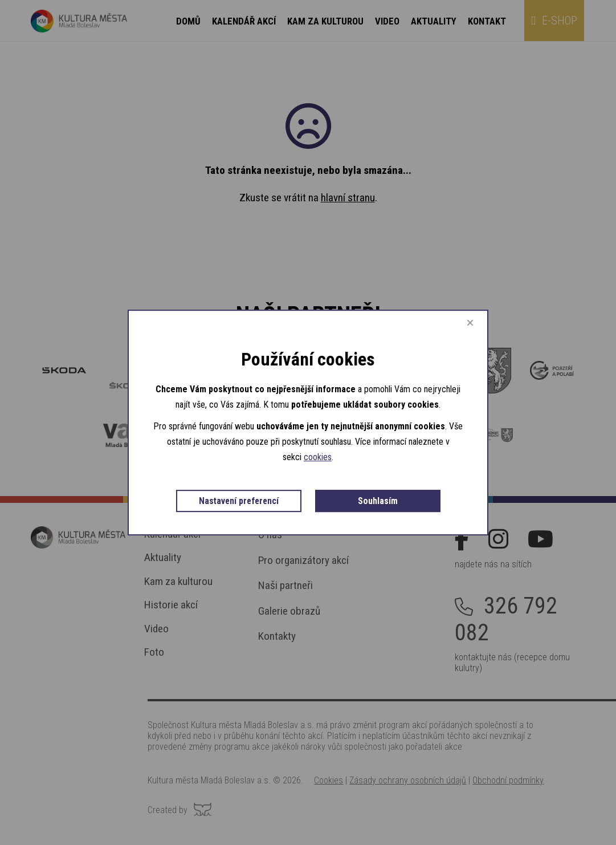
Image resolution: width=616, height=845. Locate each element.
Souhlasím (308, 521)
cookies (357, 455)
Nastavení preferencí (302, 498)
